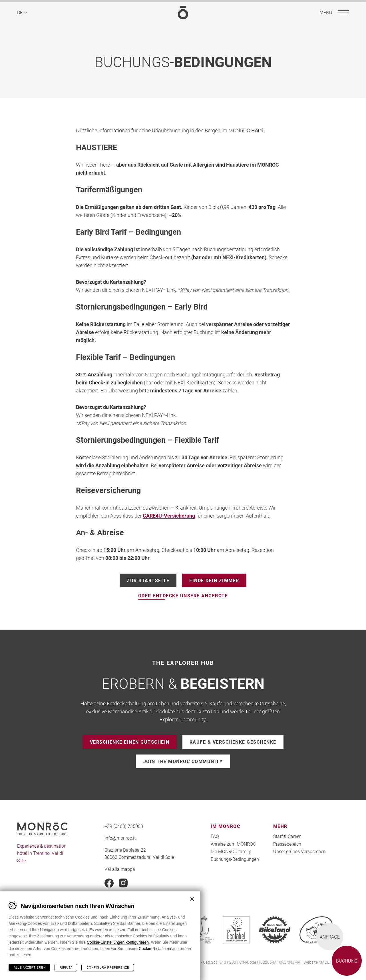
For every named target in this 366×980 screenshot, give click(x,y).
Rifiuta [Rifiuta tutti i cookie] (66, 968)
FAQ (215, 836)
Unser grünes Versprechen (299, 851)
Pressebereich (287, 844)
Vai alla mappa (120, 869)
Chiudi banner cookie (192, 899)
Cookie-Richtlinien (155, 949)
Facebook (109, 883)
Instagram (123, 883)
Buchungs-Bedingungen (235, 859)
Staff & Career (287, 836)
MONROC (183, 12)
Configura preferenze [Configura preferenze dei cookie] (108, 968)
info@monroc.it (120, 838)
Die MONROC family (231, 851)
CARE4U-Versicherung (169, 516)
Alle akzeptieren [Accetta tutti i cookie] (30, 968)
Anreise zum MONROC (233, 844)
